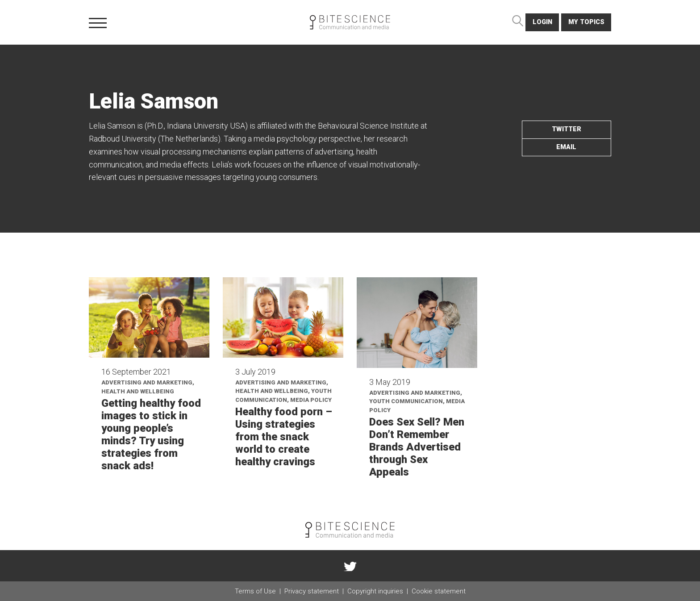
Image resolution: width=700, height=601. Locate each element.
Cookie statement (439, 591)
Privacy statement (312, 591)
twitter (567, 129)
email (566, 147)
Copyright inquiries (375, 591)
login (542, 22)
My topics (586, 22)
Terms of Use (255, 591)
